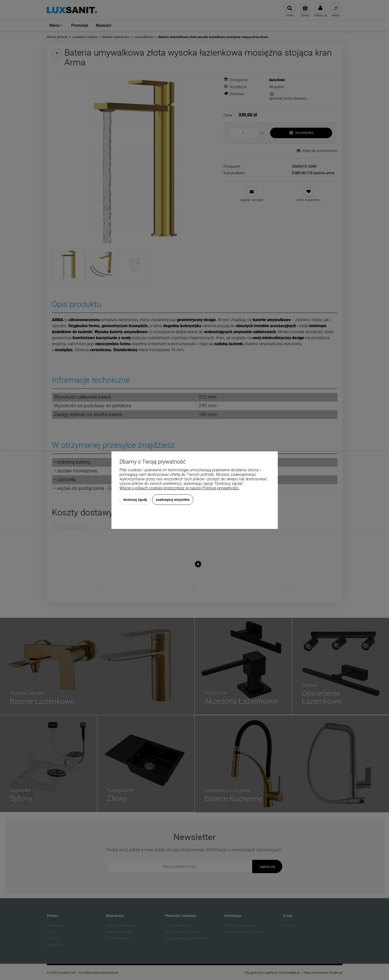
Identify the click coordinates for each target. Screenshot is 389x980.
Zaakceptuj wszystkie (173, 500)
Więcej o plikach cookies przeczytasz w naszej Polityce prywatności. (180, 488)
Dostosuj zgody (135, 500)
